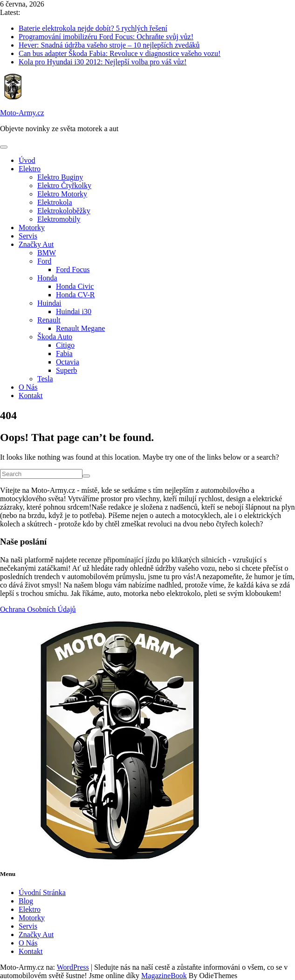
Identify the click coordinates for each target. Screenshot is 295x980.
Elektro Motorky (62, 194)
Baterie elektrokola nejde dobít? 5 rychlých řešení (93, 28)
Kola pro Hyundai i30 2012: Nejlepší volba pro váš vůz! (103, 62)
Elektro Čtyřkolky (64, 185)
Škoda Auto (55, 337)
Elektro (30, 169)
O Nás (28, 387)
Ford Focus (73, 269)
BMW (47, 253)
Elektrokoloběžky (64, 211)
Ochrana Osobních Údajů (38, 609)
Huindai (49, 303)
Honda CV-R (75, 295)
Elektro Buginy (60, 177)
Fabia (64, 353)
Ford (44, 261)
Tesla (45, 379)
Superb (66, 370)
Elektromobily (59, 219)
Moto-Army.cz (22, 113)
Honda (47, 278)
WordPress (73, 967)
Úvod (27, 160)
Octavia (68, 362)
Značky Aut (36, 244)
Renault (49, 320)
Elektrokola (55, 202)
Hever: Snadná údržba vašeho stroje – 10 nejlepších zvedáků (109, 45)
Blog (26, 901)
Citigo (65, 345)
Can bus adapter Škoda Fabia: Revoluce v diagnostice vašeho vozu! (120, 53)
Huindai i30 (74, 311)
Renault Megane (80, 328)
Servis (28, 236)
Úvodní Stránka (42, 892)
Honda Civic (75, 286)
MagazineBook (164, 976)
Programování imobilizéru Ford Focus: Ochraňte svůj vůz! (106, 37)
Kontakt (31, 395)
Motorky (32, 227)
